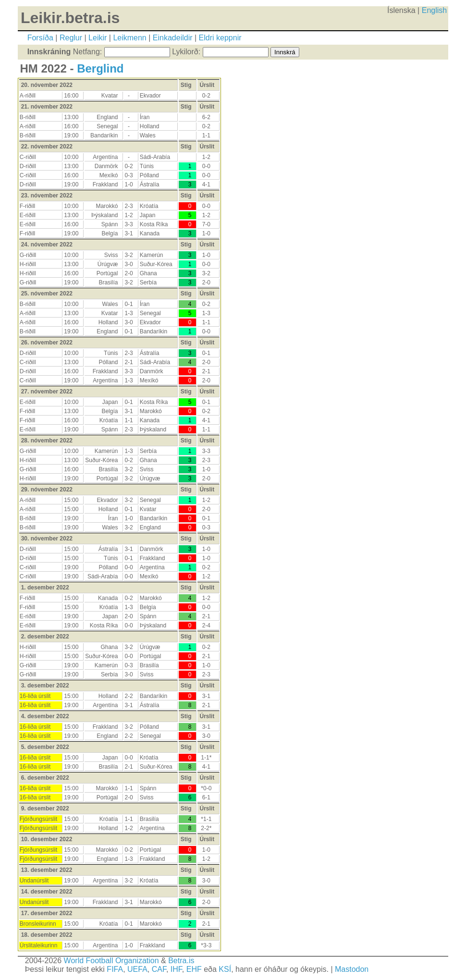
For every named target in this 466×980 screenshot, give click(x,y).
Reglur (71, 38)
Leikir (98, 38)
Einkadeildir (173, 38)
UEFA (137, 969)
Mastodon (352, 969)
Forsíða (40, 38)
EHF (194, 969)
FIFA (115, 969)
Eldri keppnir (220, 38)
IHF (176, 969)
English (434, 10)
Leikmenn (129, 38)
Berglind (100, 68)
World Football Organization (111, 961)
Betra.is (181, 961)
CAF (159, 969)
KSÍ (225, 969)
